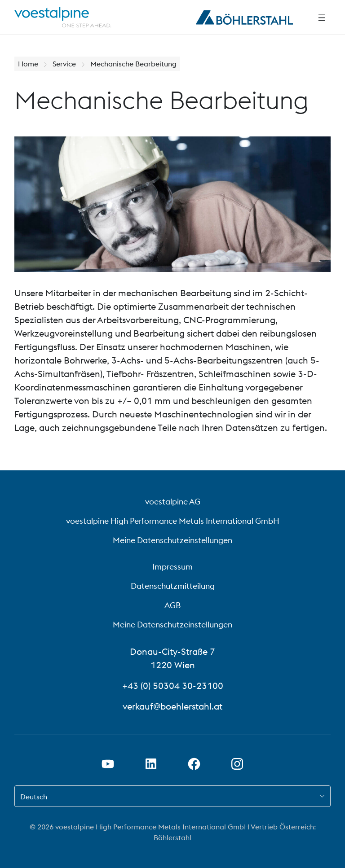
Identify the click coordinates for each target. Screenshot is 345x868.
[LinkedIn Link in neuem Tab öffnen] (151, 764)
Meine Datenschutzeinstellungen (172, 540)
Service (64, 64)
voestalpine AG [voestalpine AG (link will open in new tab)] (173, 502)
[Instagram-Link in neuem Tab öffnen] (237, 764)
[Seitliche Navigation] (322, 18)
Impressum (172, 567)
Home (28, 64)
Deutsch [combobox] (34, 797)
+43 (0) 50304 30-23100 (173, 686)
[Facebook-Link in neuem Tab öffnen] (194, 764)
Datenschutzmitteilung (173, 586)
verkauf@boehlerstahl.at (172, 706)
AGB (172, 605)
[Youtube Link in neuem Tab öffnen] (108, 764)
